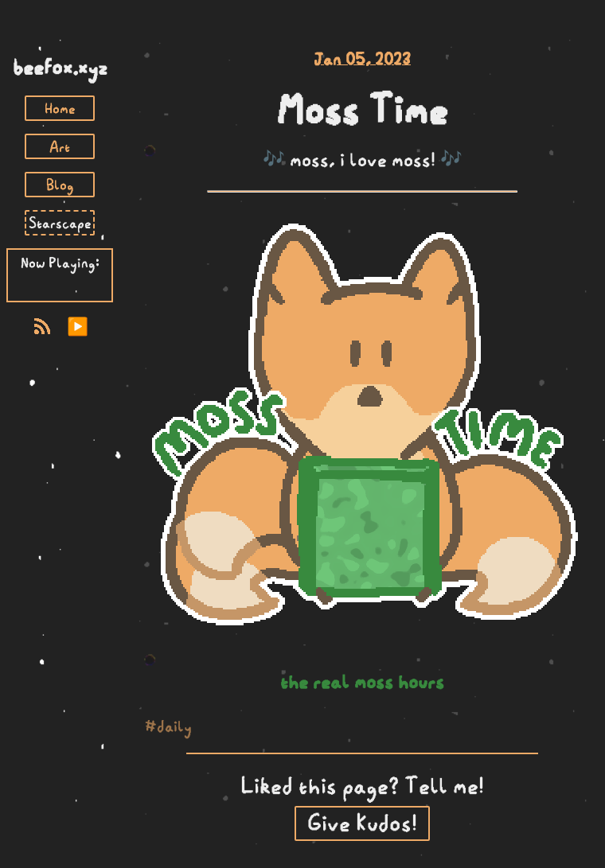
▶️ (78, 327)
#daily (168, 726)
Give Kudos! (362, 823)
